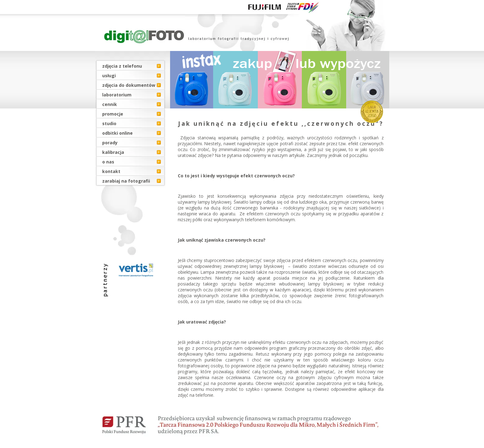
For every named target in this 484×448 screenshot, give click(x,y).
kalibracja (113, 152)
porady (110, 143)
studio (109, 123)
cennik (110, 104)
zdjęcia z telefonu (122, 66)
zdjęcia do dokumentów (129, 85)
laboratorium (117, 95)
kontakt (111, 171)
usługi (109, 76)
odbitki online (117, 133)
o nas (108, 162)
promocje (113, 114)
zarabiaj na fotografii (126, 181)
